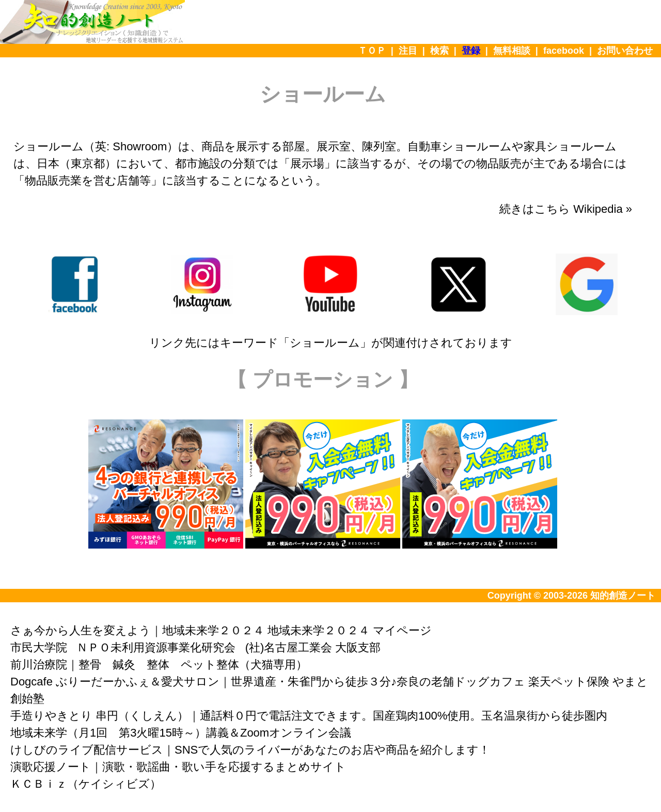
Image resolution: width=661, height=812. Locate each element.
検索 (439, 51)
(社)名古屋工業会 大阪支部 (313, 647)
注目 (408, 51)
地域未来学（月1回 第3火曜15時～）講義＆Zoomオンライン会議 (181, 733)
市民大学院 (39, 647)
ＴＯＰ (372, 51)
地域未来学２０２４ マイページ (350, 630)
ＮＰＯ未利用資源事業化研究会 (156, 647)
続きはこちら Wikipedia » (566, 209)
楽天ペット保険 (569, 682)
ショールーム (325, 343)
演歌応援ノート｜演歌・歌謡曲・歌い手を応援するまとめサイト (178, 767)
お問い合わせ (625, 51)
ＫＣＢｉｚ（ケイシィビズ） (86, 784)
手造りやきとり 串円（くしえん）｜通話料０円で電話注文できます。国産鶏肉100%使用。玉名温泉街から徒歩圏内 (309, 716)
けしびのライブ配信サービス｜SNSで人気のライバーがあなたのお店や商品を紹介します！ (250, 750)
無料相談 (512, 51)
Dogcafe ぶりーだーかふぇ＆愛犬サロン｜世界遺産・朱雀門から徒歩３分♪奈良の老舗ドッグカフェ (268, 682)
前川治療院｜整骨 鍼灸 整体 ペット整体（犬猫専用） (159, 665)
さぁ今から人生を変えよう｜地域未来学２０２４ (137, 630)
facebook (564, 51)
